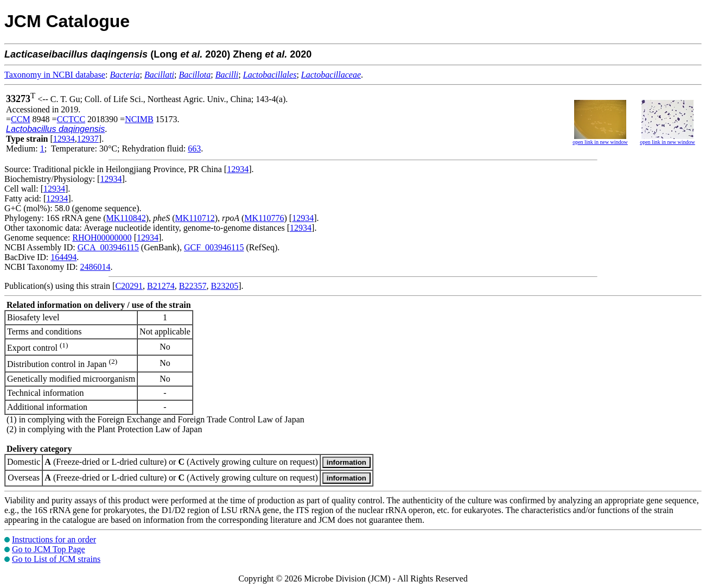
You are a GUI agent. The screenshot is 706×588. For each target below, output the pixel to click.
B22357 (193, 286)
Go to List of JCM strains (56, 559)
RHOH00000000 (102, 238)
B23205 (224, 286)
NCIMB (139, 119)
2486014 (95, 267)
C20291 (129, 286)
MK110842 (126, 218)
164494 (63, 257)
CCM (21, 119)
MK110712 (195, 218)
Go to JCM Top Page (49, 549)
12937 (88, 139)
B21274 (161, 286)
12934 (64, 139)
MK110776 (264, 218)
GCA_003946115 (108, 247)
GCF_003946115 (214, 247)
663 (194, 148)
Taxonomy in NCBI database (55, 75)
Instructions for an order (54, 539)
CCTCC (71, 119)
